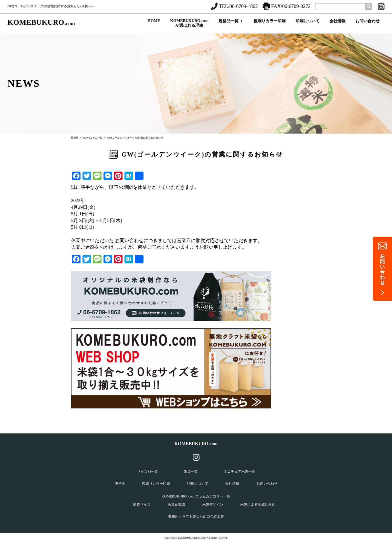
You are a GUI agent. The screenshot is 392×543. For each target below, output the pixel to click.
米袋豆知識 (176, 505)
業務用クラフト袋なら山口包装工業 (196, 517)
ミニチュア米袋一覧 (239, 472)
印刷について (307, 25)
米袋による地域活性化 (258, 505)
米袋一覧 (191, 472)
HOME (154, 25)
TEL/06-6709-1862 (234, 6)
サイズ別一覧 (147, 472)
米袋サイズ (142, 505)
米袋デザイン (213, 505)
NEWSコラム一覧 (93, 138)
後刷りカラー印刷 (269, 25)
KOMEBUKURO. (41, 22)
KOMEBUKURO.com (196, 444)
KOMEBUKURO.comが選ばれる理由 (189, 24)
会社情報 (337, 25)
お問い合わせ (367, 25)
